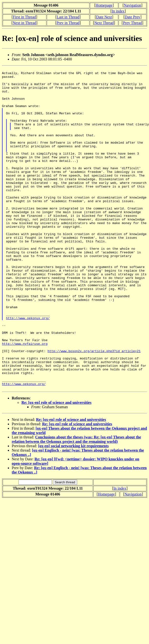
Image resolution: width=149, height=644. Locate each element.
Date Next (104, 17)
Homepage (104, 5)
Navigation (133, 5)
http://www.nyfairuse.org (25, 399)
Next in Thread (24, 23)
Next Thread (104, 23)
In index (118, 11)
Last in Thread (68, 17)
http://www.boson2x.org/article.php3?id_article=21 (94, 408)
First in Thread (24, 17)
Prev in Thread (68, 23)
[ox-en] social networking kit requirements (73, 510)
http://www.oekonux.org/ (28, 368)
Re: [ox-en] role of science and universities (56, 467)
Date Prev (132, 17)
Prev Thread (132, 23)
